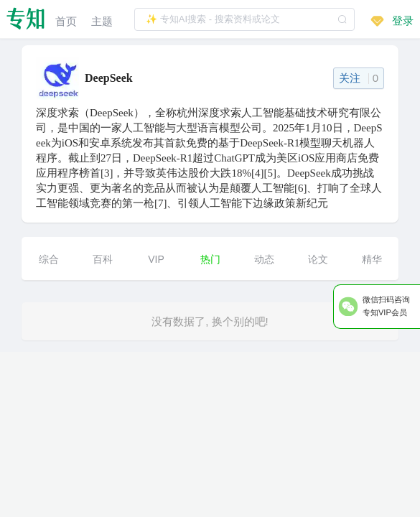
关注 (359, 78)
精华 (372, 259)
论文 (318, 259)
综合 (49, 259)
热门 (210, 259)
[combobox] (244, 19)
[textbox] (244, 19)
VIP (156, 259)
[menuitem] (66, 19)
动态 (264, 259)
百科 (103, 259)
